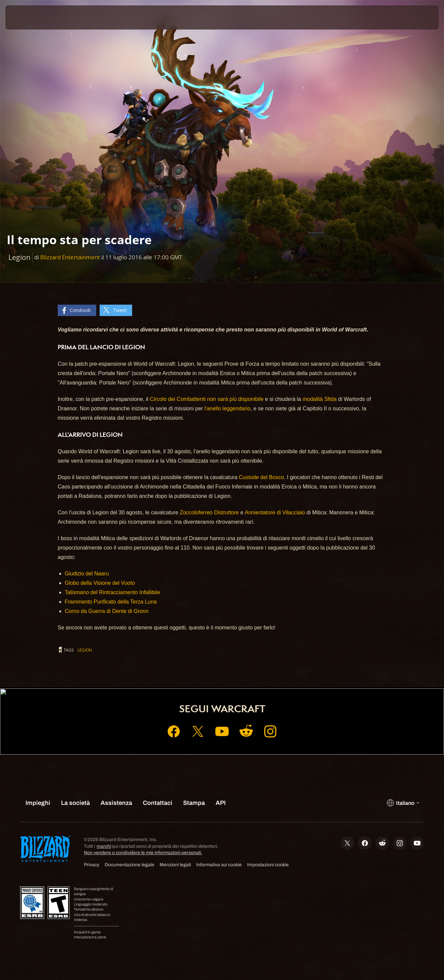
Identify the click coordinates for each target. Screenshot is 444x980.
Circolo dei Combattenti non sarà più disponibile (207, 399)
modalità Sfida (319, 399)
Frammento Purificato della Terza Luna (111, 602)
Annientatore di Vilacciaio (275, 512)
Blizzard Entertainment (70, 257)
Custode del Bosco (261, 477)
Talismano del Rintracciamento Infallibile (113, 592)
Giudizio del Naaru (87, 574)
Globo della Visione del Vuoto (100, 583)
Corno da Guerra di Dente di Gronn (107, 611)
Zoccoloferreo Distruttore (209, 512)
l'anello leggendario (228, 408)
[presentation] (26, 17)
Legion (85, 650)
